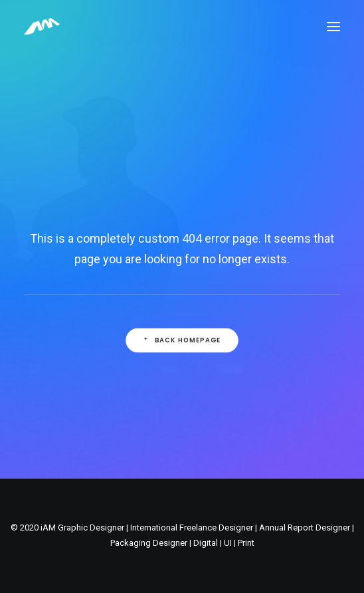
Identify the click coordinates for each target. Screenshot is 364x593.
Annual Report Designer (305, 528)
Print (246, 543)
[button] (333, 26)
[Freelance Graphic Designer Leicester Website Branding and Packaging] (42, 26)
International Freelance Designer (192, 528)
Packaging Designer (149, 543)
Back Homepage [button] (182, 340)
